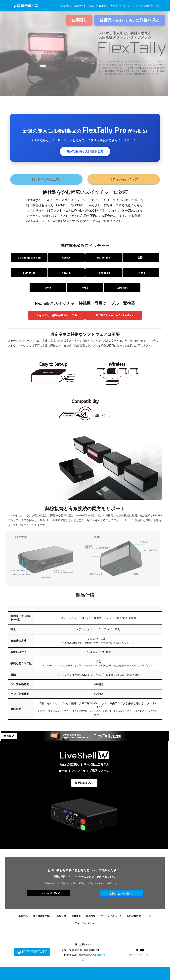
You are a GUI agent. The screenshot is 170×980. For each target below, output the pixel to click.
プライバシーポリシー (85, 923)
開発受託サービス (79, 6)
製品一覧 (65, 6)
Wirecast (122, 288)
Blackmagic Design (29, 258)
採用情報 (113, 6)
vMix (85, 288)
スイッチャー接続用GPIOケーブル (57, 315)
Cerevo (66, 258)
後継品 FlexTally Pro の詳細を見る (130, 20)
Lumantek (29, 273)
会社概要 (103, 6)
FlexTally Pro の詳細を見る (85, 152)
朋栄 (141, 258)
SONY (48, 288)
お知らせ (93, 6)
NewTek (66, 273)
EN (158, 6)
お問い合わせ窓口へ (122, 893)
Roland (141, 273)
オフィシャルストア (129, 6)
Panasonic (104, 273)
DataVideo (104, 258)
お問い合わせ (146, 6)
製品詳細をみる (84, 783)
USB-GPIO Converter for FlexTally (114, 315)
